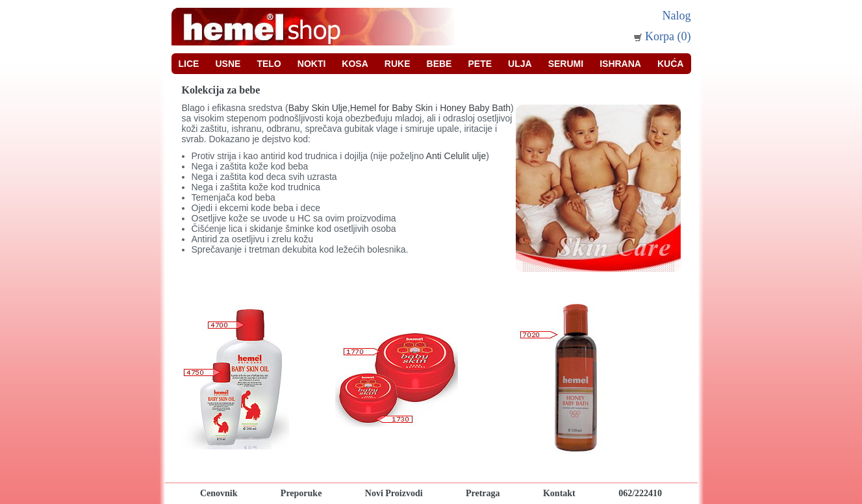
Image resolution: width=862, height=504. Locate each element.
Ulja (520, 64)
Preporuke (301, 493)
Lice (189, 64)
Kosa (355, 64)
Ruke (398, 64)
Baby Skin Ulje (318, 108)
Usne (228, 64)
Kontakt (559, 493)
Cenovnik (219, 493)
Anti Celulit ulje (456, 156)
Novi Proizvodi (394, 493)
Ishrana (620, 64)
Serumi (566, 64)
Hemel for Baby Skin (393, 108)
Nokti (312, 64)
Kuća (670, 64)
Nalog (677, 16)
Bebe (439, 64)
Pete (480, 64)
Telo (269, 64)
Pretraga (483, 493)
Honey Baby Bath (475, 108)
